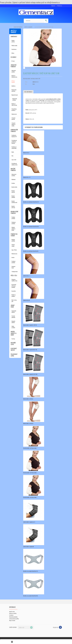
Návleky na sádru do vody (14, 104)
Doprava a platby (13, 613)
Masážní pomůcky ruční (14, 202)
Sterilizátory (14, 49)
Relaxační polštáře (13, 322)
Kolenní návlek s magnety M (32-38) (30, 350)
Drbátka (13, 183)
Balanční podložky (13, 240)
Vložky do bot (14, 114)
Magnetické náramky (15, 99)
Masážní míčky (14, 187)
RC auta (13, 61)
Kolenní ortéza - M (27, 177)
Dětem (13, 53)
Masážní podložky (13, 197)
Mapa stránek (12, 620)
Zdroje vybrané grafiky (14, 619)
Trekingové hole (15, 272)
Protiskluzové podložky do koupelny (14, 142)
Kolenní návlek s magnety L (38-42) (30, 325)
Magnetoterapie (15, 95)
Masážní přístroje (13, 207)
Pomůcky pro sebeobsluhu (14, 148)
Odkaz (26, 82)
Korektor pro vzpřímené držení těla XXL (31, 251)
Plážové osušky (14, 45)
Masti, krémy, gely (14, 301)
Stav (26, 84)
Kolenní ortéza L (26, 153)
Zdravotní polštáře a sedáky (13, 124)
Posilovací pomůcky (13, 262)
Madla (13, 152)
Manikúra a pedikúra (14, 295)
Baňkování (13, 179)
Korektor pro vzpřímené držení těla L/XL (31, 202)
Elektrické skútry (14, 349)
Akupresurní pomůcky (14, 175)
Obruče (13, 257)
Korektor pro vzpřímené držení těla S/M (31, 226)
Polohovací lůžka (14, 355)
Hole (12, 156)
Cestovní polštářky (13, 317)
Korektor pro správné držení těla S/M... (31, 596)
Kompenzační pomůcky (14, 131)
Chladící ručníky (13, 245)
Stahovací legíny (13, 267)
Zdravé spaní (13, 306)
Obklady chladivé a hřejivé (13, 229)
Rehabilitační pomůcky (14, 212)
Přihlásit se (59, 6)
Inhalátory (13, 86)
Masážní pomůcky (13, 170)
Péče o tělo (14, 275)
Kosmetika (14, 291)
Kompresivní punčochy (14, 90)
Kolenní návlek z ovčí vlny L (28, 399)
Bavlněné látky (13, 344)
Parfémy (13, 339)
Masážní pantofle (13, 191)
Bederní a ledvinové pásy (14, 76)
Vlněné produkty (13, 327)
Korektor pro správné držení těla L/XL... (31, 571)
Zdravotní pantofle (13, 119)
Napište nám (12, 612)
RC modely (14, 57)
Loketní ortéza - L (27, 276)
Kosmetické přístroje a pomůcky (14, 286)
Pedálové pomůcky (13, 218)
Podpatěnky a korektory (14, 110)
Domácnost (14, 36)
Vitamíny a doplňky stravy (14, 280)
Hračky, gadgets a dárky (14, 333)
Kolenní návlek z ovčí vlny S (28, 423)
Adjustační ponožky (14, 71)
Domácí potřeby (13, 41)
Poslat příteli (28, 68)
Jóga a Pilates (14, 250)
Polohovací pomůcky (14, 223)
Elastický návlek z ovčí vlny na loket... (30, 448)
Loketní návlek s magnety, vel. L (29, 522)
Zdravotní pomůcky (18, 27)
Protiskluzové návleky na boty (14, 164)
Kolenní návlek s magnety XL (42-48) (30, 374)
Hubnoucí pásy (14, 254)
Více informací (28, 92)
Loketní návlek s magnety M (28, 547)
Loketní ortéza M (26, 300)
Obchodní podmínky (13, 617)
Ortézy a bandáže (28, 27)
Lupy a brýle (14, 160)
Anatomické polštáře (14, 311)
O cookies (11, 615)
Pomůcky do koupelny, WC (14, 136)
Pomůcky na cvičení (14, 235)
